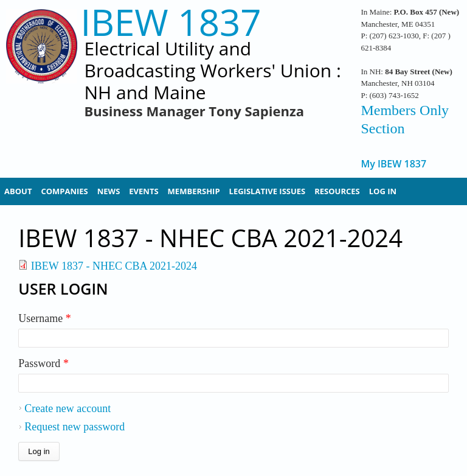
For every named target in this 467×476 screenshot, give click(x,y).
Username (44, 318)
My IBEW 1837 (393, 164)
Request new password (74, 427)
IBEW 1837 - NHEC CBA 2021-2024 (114, 266)
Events (144, 191)
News (109, 191)
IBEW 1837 (171, 22)
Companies (64, 191)
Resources (337, 191)
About (18, 191)
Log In (383, 191)
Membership (194, 191)
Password (43, 363)
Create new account (67, 408)
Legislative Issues (268, 191)
